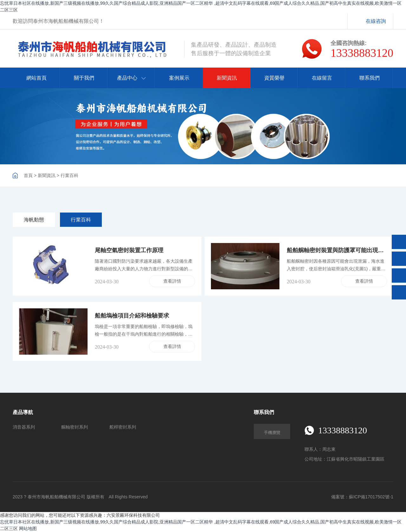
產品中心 (131, 78)
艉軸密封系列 (75, 427)
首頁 (28, 175)
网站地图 (28, 529)
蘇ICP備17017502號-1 (371, 497)
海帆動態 (34, 220)
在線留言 (322, 78)
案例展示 (179, 78)
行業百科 (69, 175)
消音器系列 (24, 427)
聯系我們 (370, 78)
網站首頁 (36, 78)
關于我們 (84, 78)
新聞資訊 (227, 78)
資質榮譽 (274, 78)
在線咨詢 (376, 21)
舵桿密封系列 (123, 427)
